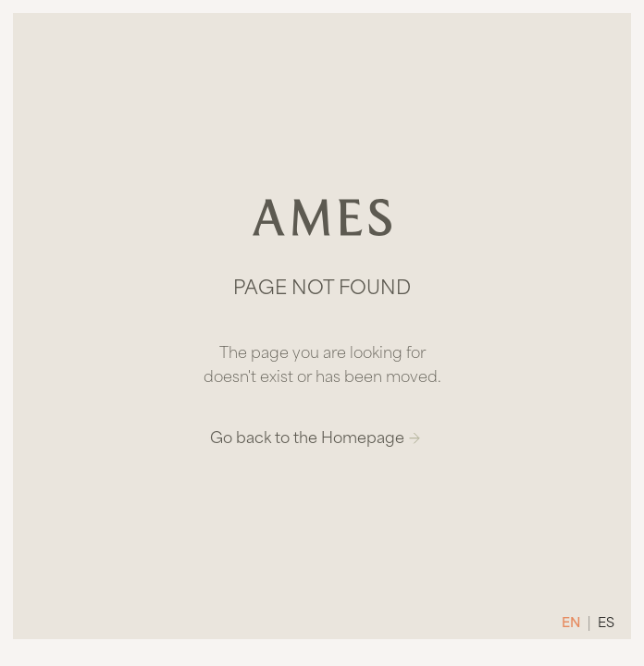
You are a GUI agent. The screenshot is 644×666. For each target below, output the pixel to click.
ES (606, 624)
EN (571, 624)
